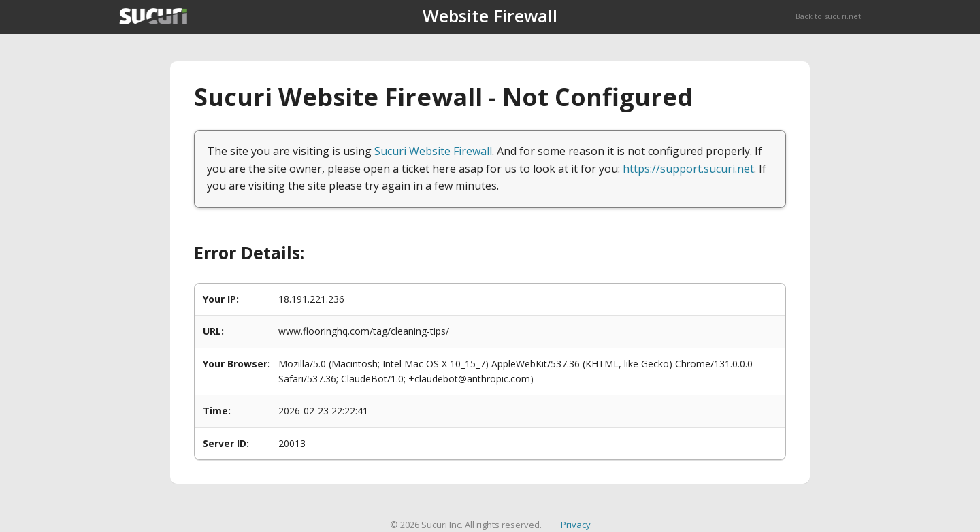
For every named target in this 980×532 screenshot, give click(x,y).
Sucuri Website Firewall (433, 151)
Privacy (576, 525)
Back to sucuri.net (828, 16)
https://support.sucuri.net (688, 169)
